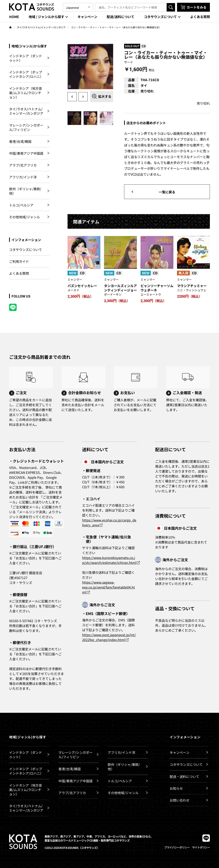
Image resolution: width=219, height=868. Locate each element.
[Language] (78, 7)
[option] (90, 67)
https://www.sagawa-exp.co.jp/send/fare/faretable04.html (108, 587)
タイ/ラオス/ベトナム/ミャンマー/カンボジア (41, 27)
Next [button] (83, 97)
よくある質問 (19, 273)
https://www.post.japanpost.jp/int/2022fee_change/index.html (109, 637)
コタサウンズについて (26, 250)
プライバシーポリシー (177, 847)
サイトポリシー (201, 847)
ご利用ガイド (19, 261)
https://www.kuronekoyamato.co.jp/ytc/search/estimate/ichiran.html (109, 560)
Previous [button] (72, 97)
